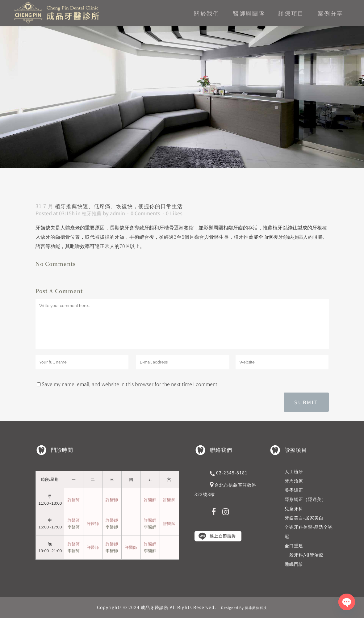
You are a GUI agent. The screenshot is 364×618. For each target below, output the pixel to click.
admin (117, 213)
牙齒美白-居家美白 (304, 518)
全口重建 (294, 545)
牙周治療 (294, 481)
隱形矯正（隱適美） (305, 499)
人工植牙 (294, 471)
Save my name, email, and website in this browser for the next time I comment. (130, 384)
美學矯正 (294, 490)
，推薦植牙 (270, 227)
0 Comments (145, 213)
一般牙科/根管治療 (304, 555)
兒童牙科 (294, 508)
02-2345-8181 (232, 473)
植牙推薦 (92, 213)
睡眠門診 (294, 564)
